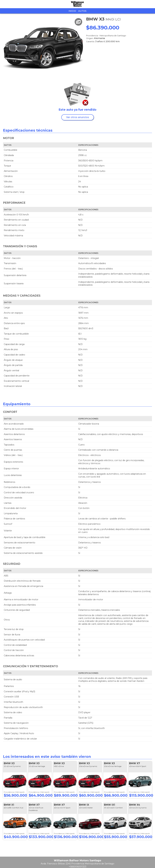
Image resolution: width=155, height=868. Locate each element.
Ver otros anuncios (78, 117)
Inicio (72, 11)
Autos (82, 11)
